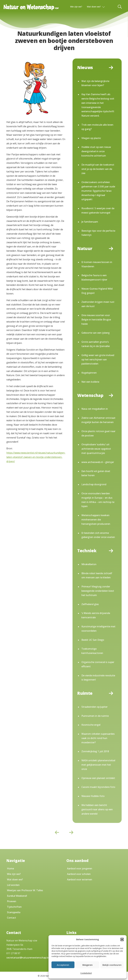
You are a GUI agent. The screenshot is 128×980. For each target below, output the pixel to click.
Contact (11, 918)
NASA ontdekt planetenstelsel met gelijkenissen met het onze (98, 765)
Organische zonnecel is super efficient (98, 664)
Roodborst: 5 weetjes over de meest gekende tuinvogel (98, 210)
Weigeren (87, 965)
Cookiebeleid (86, 973)
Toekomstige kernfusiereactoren (92, 651)
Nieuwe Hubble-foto (93, 796)
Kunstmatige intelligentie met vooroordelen (98, 629)
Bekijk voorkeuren (112, 965)
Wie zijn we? (76, 7)
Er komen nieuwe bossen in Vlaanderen (97, 264)
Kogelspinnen (89, 373)
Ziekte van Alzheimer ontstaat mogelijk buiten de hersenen (98, 420)
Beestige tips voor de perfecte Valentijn (98, 233)
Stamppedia (14, 912)
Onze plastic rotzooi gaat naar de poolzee (98, 433)
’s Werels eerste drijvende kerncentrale (96, 615)
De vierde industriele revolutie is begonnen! (98, 678)
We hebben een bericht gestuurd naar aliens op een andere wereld (97, 809)
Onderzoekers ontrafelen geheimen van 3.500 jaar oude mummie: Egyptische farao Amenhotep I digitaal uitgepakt (98, 191)
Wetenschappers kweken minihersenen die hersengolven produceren (96, 520)
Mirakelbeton (89, 564)
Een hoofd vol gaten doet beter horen (96, 473)
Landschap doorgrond (94, 484)
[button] (122, 939)
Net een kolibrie (90, 382)
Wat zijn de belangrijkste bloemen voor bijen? (95, 83)
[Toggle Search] (120, 7)
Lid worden (13, 885)
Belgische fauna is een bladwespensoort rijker (94, 277)
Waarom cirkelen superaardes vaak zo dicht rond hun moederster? (98, 738)
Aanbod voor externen (80, 879)
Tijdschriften (14, 907)
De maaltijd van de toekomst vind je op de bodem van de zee (98, 169)
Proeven (12, 901)
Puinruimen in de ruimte (95, 716)
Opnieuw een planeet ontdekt (98, 778)
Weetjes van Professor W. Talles (25, 890)
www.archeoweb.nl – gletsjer (98, 462)
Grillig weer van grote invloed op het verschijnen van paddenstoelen (98, 359)
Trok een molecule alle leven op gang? (97, 127)
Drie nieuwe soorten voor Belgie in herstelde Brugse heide (96, 320)
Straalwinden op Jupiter (94, 707)
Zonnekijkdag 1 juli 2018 (95, 751)
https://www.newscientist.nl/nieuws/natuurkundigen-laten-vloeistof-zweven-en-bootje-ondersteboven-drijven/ (36, 457)
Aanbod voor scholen (79, 874)
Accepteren (63, 965)
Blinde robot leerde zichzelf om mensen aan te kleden (97, 575)
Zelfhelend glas (90, 604)
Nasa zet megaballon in (95, 409)
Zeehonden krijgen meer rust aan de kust (98, 304)
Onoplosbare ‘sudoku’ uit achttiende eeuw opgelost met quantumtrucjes (96, 449)
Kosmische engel (91, 725)
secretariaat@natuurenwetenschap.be (28, 958)
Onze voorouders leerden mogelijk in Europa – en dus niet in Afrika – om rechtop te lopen (98, 500)
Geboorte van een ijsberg (96, 333)
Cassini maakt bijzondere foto (98, 787)
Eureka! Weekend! (17, 896)
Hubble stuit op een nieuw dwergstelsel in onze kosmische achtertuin (96, 151)
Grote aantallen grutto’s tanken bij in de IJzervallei (96, 344)
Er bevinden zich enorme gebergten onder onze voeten (98, 535)
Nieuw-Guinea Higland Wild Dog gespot (97, 291)
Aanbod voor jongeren (80, 868)
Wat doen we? (94, 7)
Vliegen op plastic (91, 138)
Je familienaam (90, 222)
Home (10, 868)
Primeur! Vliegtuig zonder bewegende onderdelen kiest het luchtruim (98, 591)
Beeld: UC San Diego (93, 640)
